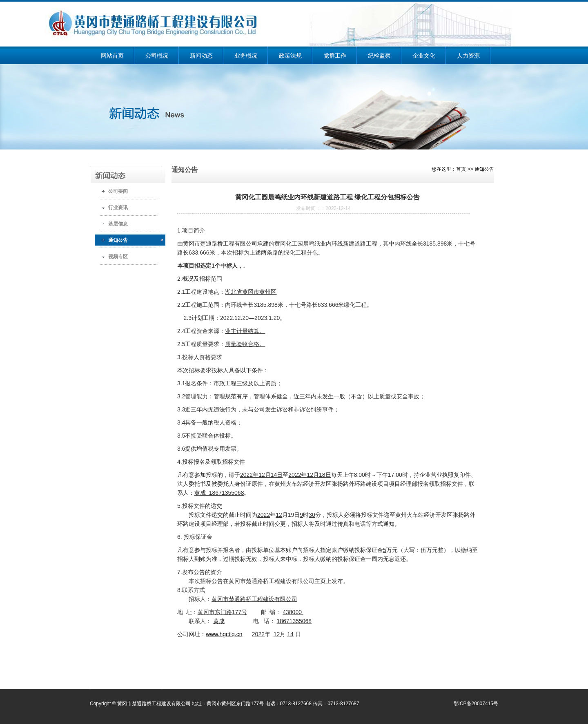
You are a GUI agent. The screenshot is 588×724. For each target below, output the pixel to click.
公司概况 (157, 56)
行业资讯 (118, 208)
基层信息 (118, 224)
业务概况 (246, 56)
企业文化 (424, 56)
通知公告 (118, 240)
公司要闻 (118, 191)
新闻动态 (201, 56)
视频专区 (118, 257)
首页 (461, 169)
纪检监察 (379, 56)
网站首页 (112, 56)
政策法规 (290, 56)
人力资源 (468, 56)
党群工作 (335, 56)
